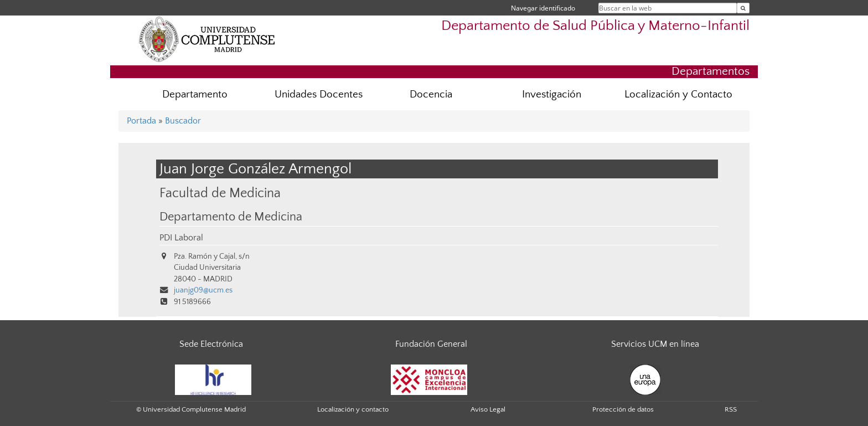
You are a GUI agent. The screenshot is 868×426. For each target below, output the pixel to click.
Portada (141, 121)
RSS (731, 409)
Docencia (431, 94)
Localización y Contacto (678, 94)
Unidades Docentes (319, 94)
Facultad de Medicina (220, 193)
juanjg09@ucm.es (203, 290)
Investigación (552, 94)
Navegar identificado (543, 8)
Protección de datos (623, 409)
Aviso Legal (488, 409)
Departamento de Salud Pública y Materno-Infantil (595, 26)
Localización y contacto (353, 409)
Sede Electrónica (211, 344)
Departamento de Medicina (231, 217)
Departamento (195, 94)
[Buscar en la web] (743, 8)
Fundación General (431, 344)
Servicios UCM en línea (655, 344)
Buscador (183, 121)
